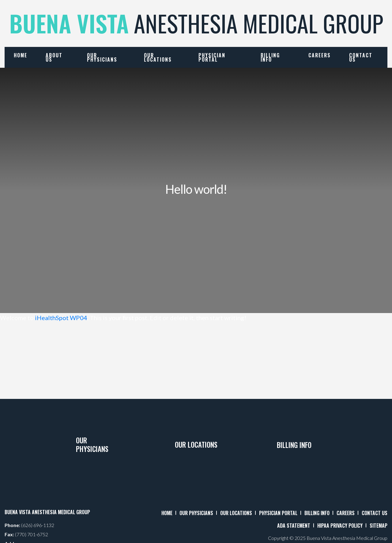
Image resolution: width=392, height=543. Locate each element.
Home (21, 55)
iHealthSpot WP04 (61, 318)
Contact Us (361, 57)
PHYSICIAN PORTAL (278, 513)
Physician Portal (212, 57)
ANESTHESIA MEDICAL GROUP (196, 23)
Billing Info (270, 57)
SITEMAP (379, 526)
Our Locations (158, 57)
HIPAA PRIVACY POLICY (340, 526)
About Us (54, 57)
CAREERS (346, 513)
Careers (320, 55)
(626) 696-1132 (38, 525)
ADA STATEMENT (294, 526)
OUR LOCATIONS (236, 513)
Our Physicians (102, 57)
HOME (167, 513)
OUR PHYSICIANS (196, 513)
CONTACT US (375, 513)
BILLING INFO (317, 513)
